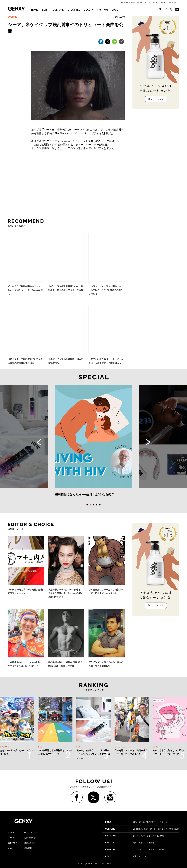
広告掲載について (24, 848)
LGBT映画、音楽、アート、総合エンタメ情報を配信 (142, 829)
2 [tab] (90, 505)
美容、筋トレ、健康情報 (130, 843)
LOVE (115, 10)
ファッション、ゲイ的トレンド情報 (135, 849)
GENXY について (23, 832)
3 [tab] (93, 505)
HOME (35, 10)
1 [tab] (87, 505)
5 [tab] (100, 505)
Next (148, 442)
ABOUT (164, 3)
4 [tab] (97, 505)
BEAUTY (89, 10)
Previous (39, 442)
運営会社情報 (22, 843)
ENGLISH (173, 3)
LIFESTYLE (74, 10)
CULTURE (58, 10)
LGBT (45, 10)
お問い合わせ (22, 838)
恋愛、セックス (126, 856)
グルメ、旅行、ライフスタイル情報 (135, 836)
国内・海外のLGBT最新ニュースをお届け (137, 822)
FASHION (103, 10)
